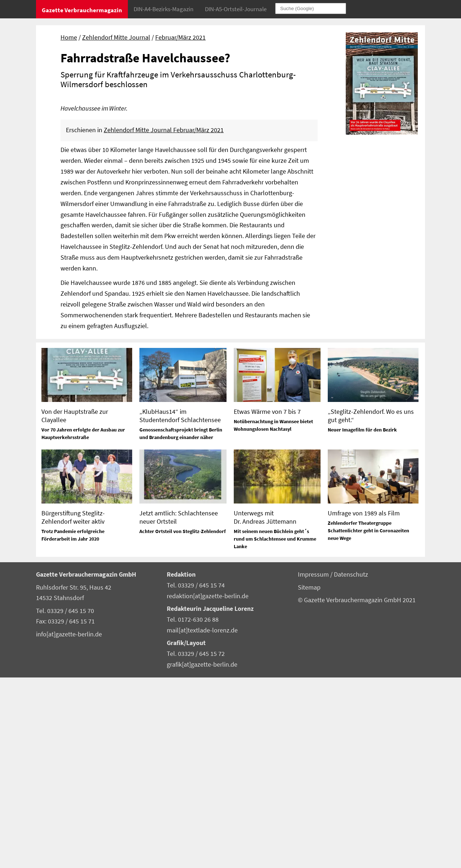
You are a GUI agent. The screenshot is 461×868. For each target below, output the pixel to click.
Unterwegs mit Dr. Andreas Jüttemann (265, 707)
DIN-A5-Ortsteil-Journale (236, 9)
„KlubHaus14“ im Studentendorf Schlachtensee (180, 606)
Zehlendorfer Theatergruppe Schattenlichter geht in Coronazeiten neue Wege (368, 721)
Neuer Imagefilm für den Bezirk (362, 620)
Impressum (314, 765)
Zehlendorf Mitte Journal (116, 37)
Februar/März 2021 (180, 37)
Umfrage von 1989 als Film (364, 703)
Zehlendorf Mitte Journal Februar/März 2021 (164, 321)
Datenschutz (351, 765)
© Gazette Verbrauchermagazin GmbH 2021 (357, 790)
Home (69, 37)
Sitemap (309, 778)
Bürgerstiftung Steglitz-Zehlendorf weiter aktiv (73, 707)
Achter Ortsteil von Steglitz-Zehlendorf (183, 722)
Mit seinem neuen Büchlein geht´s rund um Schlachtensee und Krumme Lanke (275, 729)
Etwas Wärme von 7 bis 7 (267, 602)
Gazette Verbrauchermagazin (82, 10)
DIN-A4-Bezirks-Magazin (164, 9)
